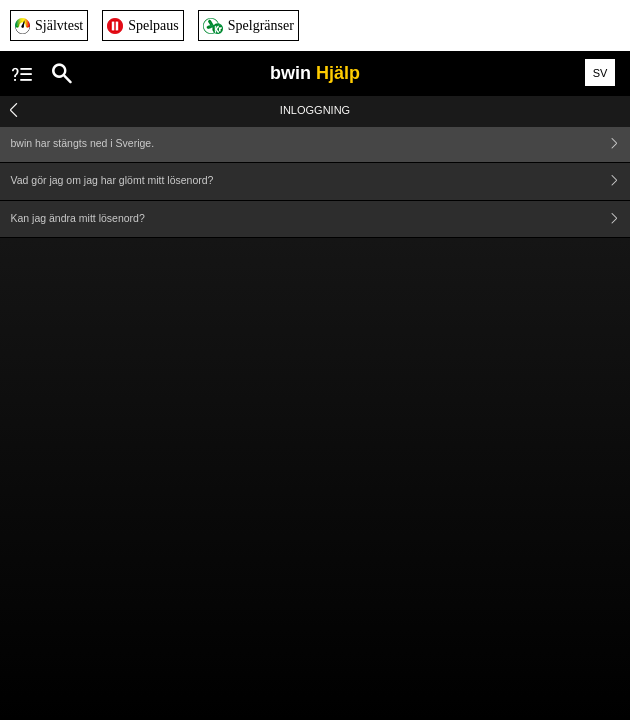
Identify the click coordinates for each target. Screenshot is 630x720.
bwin (315, 73)
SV (600, 73)
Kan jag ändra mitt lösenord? (321, 219)
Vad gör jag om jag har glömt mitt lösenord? (321, 181)
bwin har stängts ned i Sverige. (321, 143)
